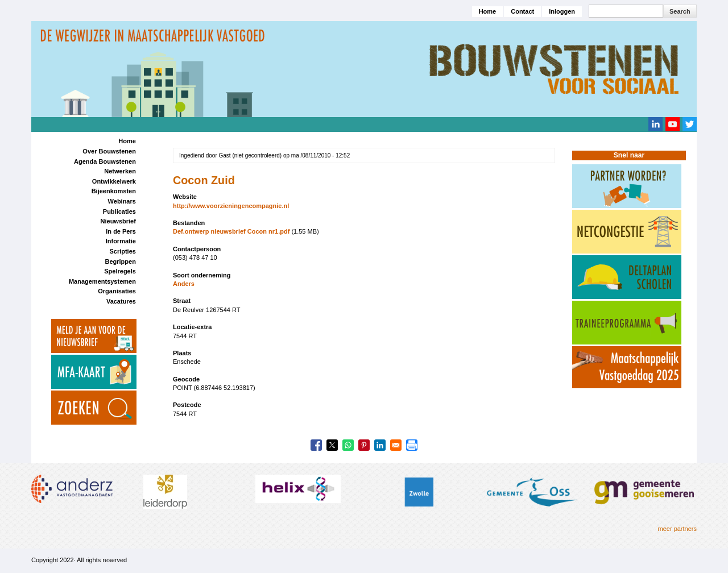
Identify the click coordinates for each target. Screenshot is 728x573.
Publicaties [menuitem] (119, 211)
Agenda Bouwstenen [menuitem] (105, 161)
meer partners (677, 529)
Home (488, 11)
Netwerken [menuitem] (120, 171)
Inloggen (562, 11)
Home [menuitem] (127, 141)
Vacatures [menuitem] (121, 301)
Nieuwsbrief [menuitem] (118, 221)
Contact (522, 11)
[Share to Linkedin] (380, 445)
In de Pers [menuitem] (121, 231)
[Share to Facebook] (316, 445)
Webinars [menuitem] (122, 201)
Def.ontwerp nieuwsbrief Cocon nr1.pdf (231, 231)
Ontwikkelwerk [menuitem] (114, 181)
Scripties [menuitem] (122, 251)
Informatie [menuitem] (121, 241)
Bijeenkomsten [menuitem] (114, 191)
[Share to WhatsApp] (348, 445)
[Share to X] (332, 445)
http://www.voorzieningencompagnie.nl (231, 206)
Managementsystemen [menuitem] (102, 281)
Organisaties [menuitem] (117, 291)
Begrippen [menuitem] (120, 261)
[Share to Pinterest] (364, 445)
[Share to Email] (396, 445)
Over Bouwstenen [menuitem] (109, 151)
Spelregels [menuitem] (120, 271)
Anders (184, 284)
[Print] (412, 445)
